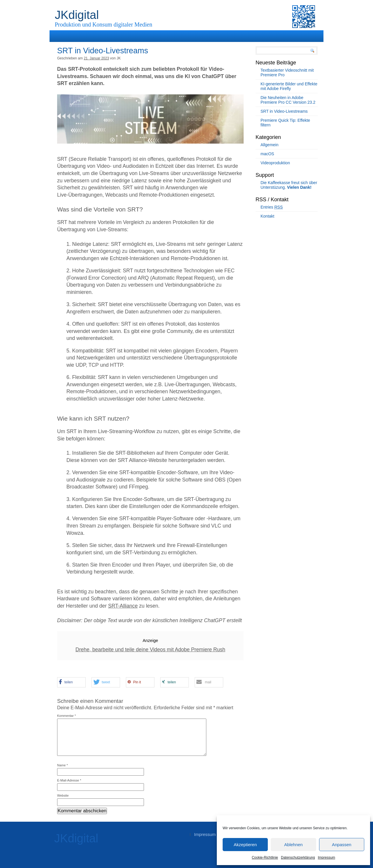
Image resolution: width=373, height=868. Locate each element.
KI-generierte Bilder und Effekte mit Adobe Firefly (289, 86)
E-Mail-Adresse (69, 780)
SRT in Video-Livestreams (284, 111)
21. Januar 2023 (96, 58)
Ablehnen (293, 845)
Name (63, 765)
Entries (272, 207)
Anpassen (342, 845)
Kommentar (66, 716)
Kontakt (267, 216)
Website (63, 795)
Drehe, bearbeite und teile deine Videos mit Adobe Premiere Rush (150, 650)
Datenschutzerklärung (298, 858)
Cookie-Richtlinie (265, 858)
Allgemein (269, 145)
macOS (267, 154)
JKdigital (77, 15)
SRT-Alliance (123, 606)
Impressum (327, 858)
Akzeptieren (245, 845)
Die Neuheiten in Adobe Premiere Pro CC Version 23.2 (288, 100)
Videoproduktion (275, 163)
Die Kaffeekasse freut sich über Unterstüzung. (289, 185)
